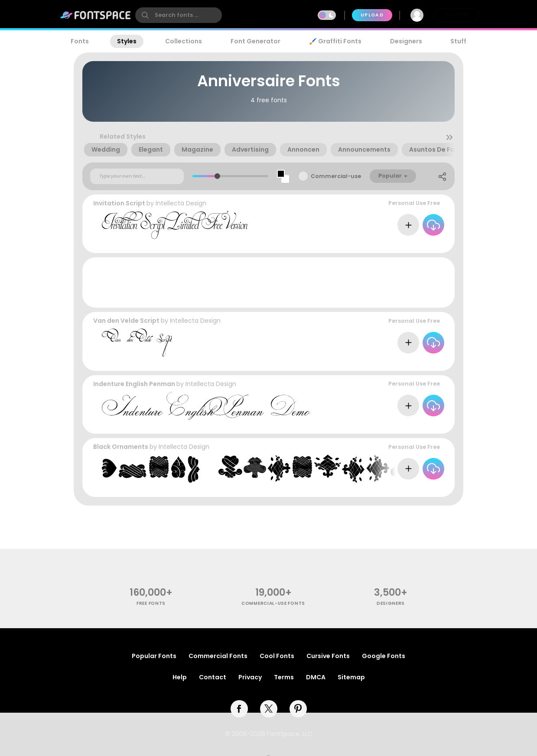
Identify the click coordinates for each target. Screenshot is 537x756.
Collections (184, 41)
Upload (372, 15)
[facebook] (239, 709)
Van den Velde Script (126, 321)
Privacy (250, 677)
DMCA (316, 677)
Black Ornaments (121, 447)
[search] (179, 15)
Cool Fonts (277, 656)
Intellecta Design (181, 203)
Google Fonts (384, 656)
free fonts (151, 603)
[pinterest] (298, 709)
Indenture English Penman (134, 384)
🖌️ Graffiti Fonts (335, 41)
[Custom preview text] (137, 176)
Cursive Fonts (328, 656)
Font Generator (255, 41)
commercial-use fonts (273, 603)
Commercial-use (336, 176)
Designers (406, 41)
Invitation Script (119, 203)
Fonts (80, 41)
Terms (284, 677)
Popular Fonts (154, 656)
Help (180, 677)
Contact (213, 677)
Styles (127, 41)
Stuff (458, 41)
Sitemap (351, 677)
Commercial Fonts (218, 656)
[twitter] (269, 709)
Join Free (456, 15)
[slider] (217, 176)
